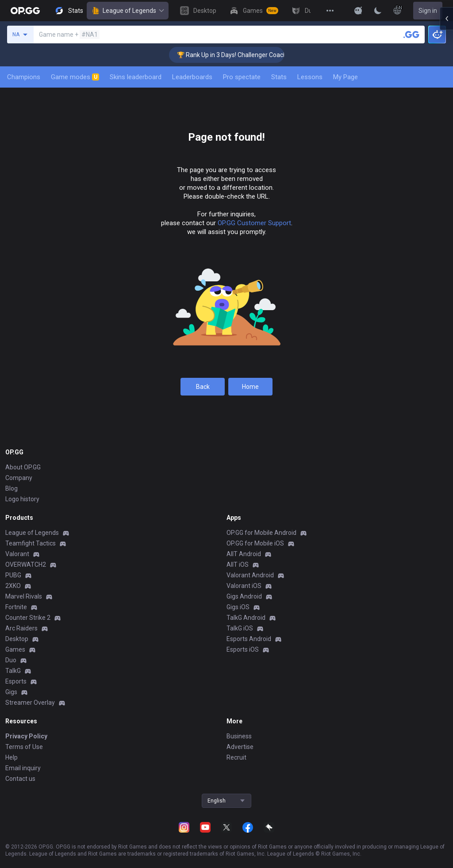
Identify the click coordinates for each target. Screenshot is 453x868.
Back (203, 387)
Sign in (428, 11)
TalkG (13, 671)
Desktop (17, 639)
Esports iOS (243, 649)
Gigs (11, 692)
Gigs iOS (238, 607)
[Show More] (358, 11)
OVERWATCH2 (26, 565)
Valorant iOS (244, 586)
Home (250, 387)
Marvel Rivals (24, 596)
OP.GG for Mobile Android (261, 533)
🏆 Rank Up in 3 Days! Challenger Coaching (255, 55)
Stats (279, 77)
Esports (16, 681)
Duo (11, 660)
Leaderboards (192, 77)
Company (19, 478)
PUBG (13, 575)
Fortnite (16, 607)
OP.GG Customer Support (254, 223)
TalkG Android (246, 618)
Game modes (75, 77)
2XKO (13, 586)
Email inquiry (23, 768)
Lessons (310, 77)
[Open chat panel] (446, 159)
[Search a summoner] (411, 35)
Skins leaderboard (136, 77)
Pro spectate (242, 77)
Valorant (17, 554)
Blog (12, 488)
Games (15, 649)
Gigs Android (244, 596)
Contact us (20, 779)
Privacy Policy (26, 736)
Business (239, 736)
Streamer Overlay (30, 703)
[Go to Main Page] (25, 11)
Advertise (240, 747)
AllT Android (244, 554)
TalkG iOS (240, 628)
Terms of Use (24, 747)
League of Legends (128, 11)
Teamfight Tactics (31, 543)
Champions (24, 77)
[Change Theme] (378, 11)
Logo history (22, 499)
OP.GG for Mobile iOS (255, 543)
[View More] (330, 11)
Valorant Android (250, 575)
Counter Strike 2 (28, 618)
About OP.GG (23, 467)
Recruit (236, 757)
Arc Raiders (21, 628)
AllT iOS (238, 565)
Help (12, 757)
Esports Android (249, 639)
